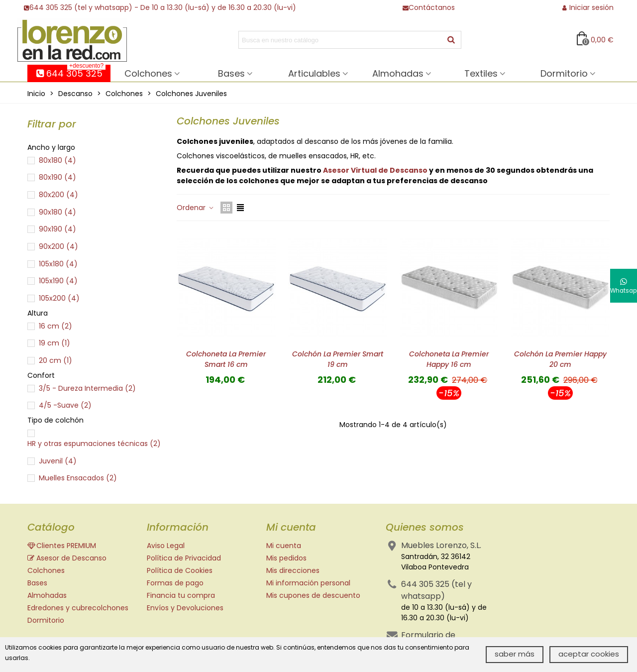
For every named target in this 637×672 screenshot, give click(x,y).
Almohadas (398, 73)
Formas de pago (175, 583)
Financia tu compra (181, 595)
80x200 (58, 195)
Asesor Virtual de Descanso (375, 170)
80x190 (57, 177)
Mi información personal (308, 583)
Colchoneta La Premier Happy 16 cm (449, 359)
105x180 (58, 264)
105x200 (59, 298)
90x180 (57, 212)
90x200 (58, 246)
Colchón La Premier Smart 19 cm (338, 359)
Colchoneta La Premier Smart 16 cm (226, 359)
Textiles (481, 73)
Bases (231, 73)
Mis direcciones (293, 570)
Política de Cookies (180, 570)
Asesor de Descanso (67, 558)
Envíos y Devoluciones (185, 608)
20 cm (55, 360)
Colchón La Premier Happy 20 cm (560, 359)
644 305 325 (70, 72)
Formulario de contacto (428, 641)
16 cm (55, 326)
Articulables (314, 73)
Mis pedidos (286, 558)
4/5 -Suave (65, 405)
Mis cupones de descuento (313, 595)
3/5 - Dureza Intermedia (87, 388)
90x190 (57, 229)
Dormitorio (564, 73)
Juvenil (58, 461)
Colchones (148, 73)
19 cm (54, 343)
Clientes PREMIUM (62, 546)
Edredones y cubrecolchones (78, 608)
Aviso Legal (166, 546)
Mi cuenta (284, 546)
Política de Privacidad (184, 558)
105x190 (58, 281)
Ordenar (196, 208)
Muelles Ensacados (78, 478)
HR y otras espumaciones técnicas (94, 444)
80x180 (57, 160)
